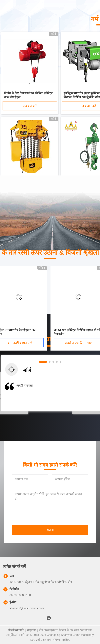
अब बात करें (30, 106)
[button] (18, 396)
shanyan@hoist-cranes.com (27, 608)
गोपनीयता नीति (16, 630)
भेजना (50, 530)
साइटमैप (31, 630)
